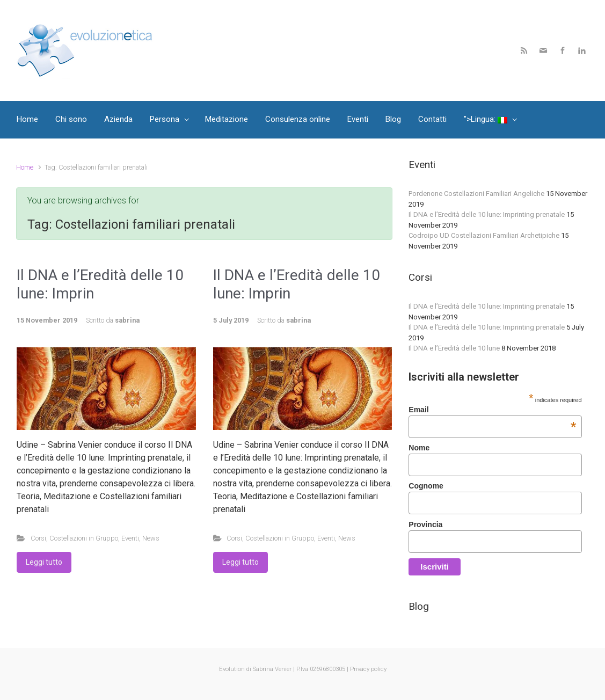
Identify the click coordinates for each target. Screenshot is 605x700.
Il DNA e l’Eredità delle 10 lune (454, 348)
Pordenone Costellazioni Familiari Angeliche (476, 194)
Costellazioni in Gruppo (84, 538)
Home (25, 167)
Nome (419, 448)
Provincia (425, 524)
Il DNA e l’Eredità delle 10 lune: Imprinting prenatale (487, 214)
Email (492, 410)
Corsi (38, 538)
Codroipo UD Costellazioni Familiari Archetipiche (484, 235)
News (151, 538)
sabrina (127, 320)
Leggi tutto (44, 562)
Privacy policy (368, 669)
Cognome (426, 486)
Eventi (130, 538)
